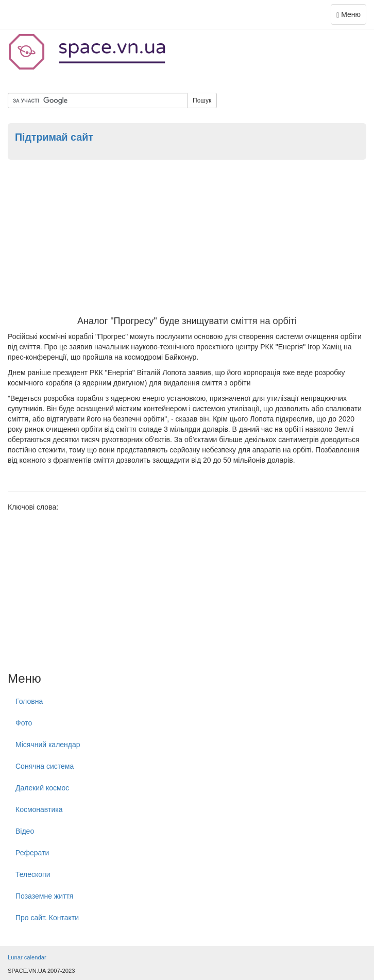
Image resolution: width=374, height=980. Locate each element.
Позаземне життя (44, 896)
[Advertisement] (187, 239)
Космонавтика (39, 809)
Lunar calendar (27, 957)
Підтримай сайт (54, 137)
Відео (25, 831)
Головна (29, 701)
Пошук (202, 100)
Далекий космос (42, 788)
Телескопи (33, 874)
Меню (351, 17)
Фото (24, 723)
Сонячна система (45, 766)
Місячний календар (48, 745)
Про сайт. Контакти (47, 918)
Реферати (32, 853)
